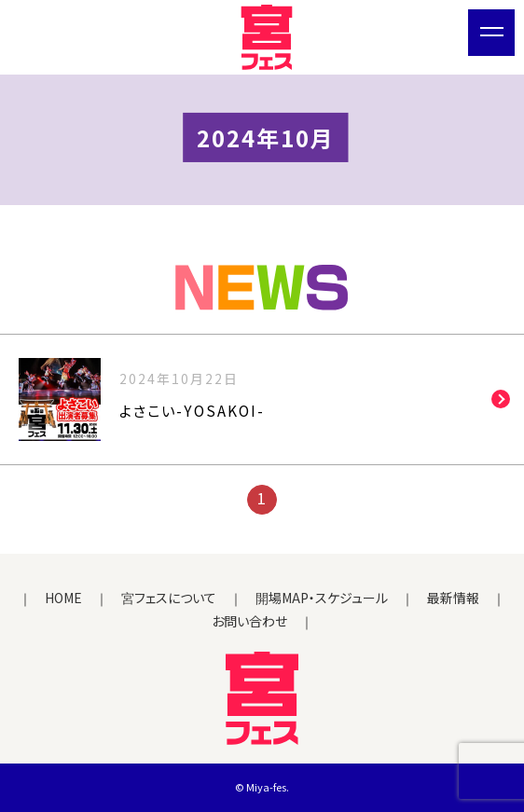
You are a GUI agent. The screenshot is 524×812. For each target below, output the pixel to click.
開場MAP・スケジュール (322, 598)
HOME (63, 598)
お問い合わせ (249, 621)
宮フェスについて (169, 598)
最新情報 (453, 598)
